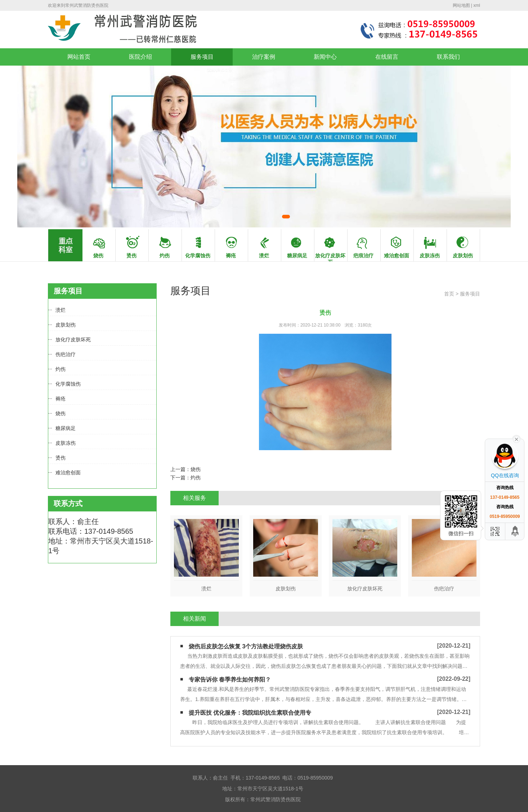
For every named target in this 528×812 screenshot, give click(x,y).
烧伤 (61, 413)
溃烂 (61, 310)
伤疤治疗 (66, 354)
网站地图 (461, 5)
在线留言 (387, 57)
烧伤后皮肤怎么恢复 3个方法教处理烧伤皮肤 (246, 646)
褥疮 (61, 399)
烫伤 (61, 458)
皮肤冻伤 (66, 443)
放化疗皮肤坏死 (73, 340)
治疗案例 (264, 57)
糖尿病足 (66, 428)
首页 (449, 294)
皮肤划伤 (66, 325)
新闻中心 (325, 57)
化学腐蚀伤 (68, 384)
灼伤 (61, 369)
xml (477, 5)
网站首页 (79, 57)
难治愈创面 (68, 472)
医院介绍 (140, 57)
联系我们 (448, 57)
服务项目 (202, 57)
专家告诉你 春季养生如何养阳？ (230, 680)
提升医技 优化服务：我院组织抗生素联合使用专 (250, 713)
